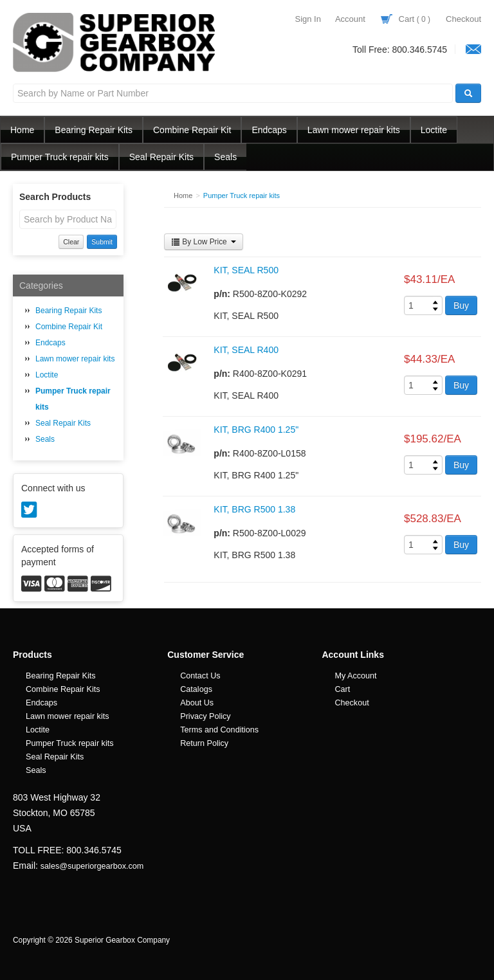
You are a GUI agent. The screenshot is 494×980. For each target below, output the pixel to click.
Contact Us (200, 676)
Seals (225, 157)
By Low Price (204, 242)
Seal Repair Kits (161, 157)
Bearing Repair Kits (94, 130)
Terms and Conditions (219, 730)
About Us (197, 703)
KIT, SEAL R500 (246, 270)
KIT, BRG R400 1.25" (256, 430)
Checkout (463, 19)
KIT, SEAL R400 (246, 350)
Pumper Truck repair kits (60, 157)
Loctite (434, 130)
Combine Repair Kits (63, 689)
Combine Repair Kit (192, 130)
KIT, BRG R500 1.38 (254, 509)
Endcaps (269, 130)
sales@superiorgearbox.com (92, 866)
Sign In (307, 19)
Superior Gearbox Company (116, 42)
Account (350, 19)
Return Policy (204, 743)
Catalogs (196, 689)
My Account (355, 676)
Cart (406, 19)
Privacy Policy (205, 716)
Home (22, 130)
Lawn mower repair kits (354, 130)
